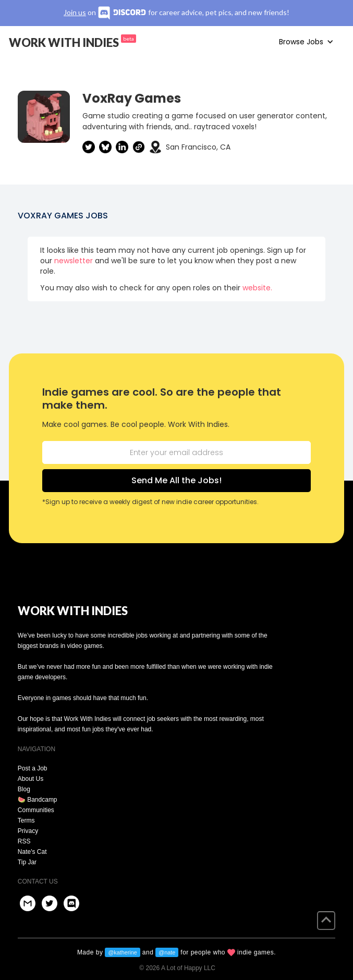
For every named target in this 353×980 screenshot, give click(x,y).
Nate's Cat (32, 852)
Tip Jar (27, 862)
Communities (36, 810)
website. (257, 288)
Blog (24, 789)
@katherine (122, 952)
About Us (31, 779)
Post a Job (33, 768)
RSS (24, 841)
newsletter (74, 261)
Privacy (28, 831)
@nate (167, 952)
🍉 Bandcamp (38, 800)
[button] (306, 42)
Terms (26, 820)
